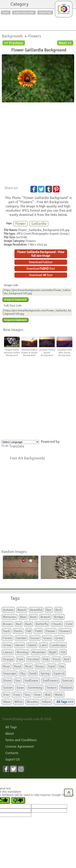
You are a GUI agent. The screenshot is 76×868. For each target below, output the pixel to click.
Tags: (13, 598)
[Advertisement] (38, 21)
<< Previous (14, 43)
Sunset (8, 688)
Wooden (32, 702)
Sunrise (67, 681)
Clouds (57, 624)
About (10, 734)
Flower (20, 224)
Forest (7, 638)
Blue (23, 617)
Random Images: (14, 552)
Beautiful (36, 610)
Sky (22, 674)
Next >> (65, 43)
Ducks (18, 631)
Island (32, 645)
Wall (48, 695)
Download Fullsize (41, 262)
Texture (51, 688)
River (6, 666)
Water (59, 695)
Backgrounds (13, 36)
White (18, 702)
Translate (13, 446)
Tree (6, 695)
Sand (51, 666)
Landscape (58, 645)
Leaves (8, 652)
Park (20, 659)
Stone (7, 681)
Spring (45, 674)
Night (53, 652)
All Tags (11, 727)
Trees (17, 695)
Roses (40, 666)
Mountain (39, 652)
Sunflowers (50, 681)
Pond (56, 659)
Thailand (66, 688)
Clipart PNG (45, 13)
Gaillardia (39, 224)
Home (6, 13)
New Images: (13, 330)
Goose (35, 638)
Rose (28, 666)
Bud (19, 624)
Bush (29, 624)
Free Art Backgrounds (27, 458)
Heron (20, 645)
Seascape (10, 674)
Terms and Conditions (21, 740)
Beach (22, 610)
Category (18, 4)
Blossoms (10, 617)
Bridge (59, 617)
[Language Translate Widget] (20, 442)
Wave (7, 702)
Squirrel (59, 674)
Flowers (35, 36)
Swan (20, 688)
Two (27, 695)
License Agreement (19, 747)
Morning (22, 652)
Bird (58, 610)
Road (18, 666)
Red (67, 659)
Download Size (41, 269)
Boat (33, 617)
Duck (6, 631)
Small (33, 674)
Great (59, 638)
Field (38, 631)
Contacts (12, 753)
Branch (45, 617)
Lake (43, 645)
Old (63, 652)
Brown (7, 624)
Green (7, 645)
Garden (21, 638)
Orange (8, 659)
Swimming (35, 688)
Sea (62, 666)
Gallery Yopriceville (24, 13)
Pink (46, 659)
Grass (47, 638)
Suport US (12, 759)
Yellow (46, 702)
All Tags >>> (64, 702)
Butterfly (42, 624)
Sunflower (31, 681)
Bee (49, 610)
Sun (18, 681)
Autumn (8, 610)
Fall (29, 631)
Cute (69, 624)
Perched (33, 659)
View (37, 695)
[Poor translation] (18, 800)
